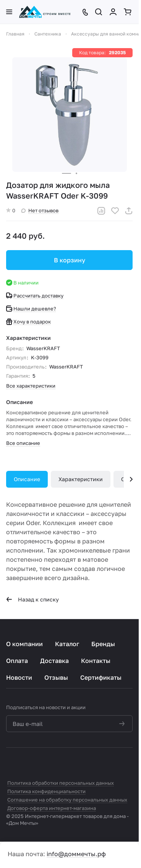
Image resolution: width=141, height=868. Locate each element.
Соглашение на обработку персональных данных (67, 800)
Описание (27, 479)
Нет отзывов (40, 210)
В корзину (70, 260)
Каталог (67, 644)
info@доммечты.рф (76, 854)
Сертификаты (101, 677)
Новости (19, 677)
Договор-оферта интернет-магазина (52, 808)
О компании (24, 644)
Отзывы (56, 677)
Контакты (96, 661)
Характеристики (81, 479)
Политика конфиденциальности (46, 791)
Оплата (17, 661)
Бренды (103, 644)
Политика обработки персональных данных (61, 783)
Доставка (54, 661)
